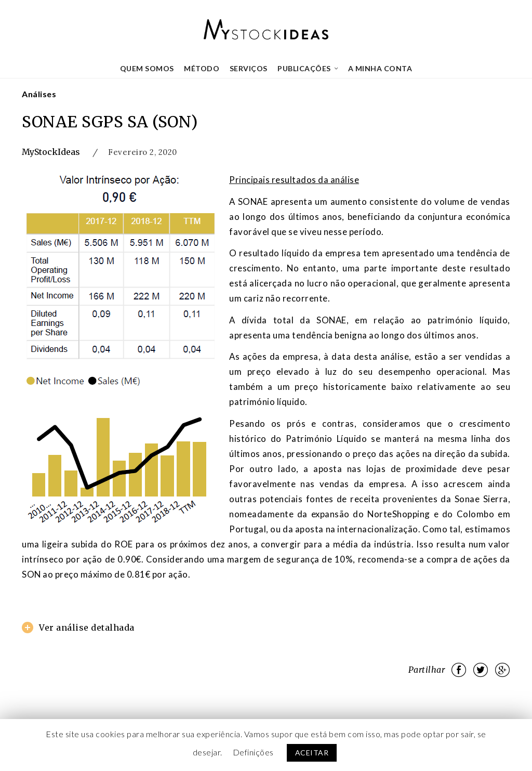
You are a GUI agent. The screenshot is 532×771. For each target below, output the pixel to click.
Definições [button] (253, 752)
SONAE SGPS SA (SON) (110, 122)
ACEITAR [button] (312, 753)
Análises (39, 94)
